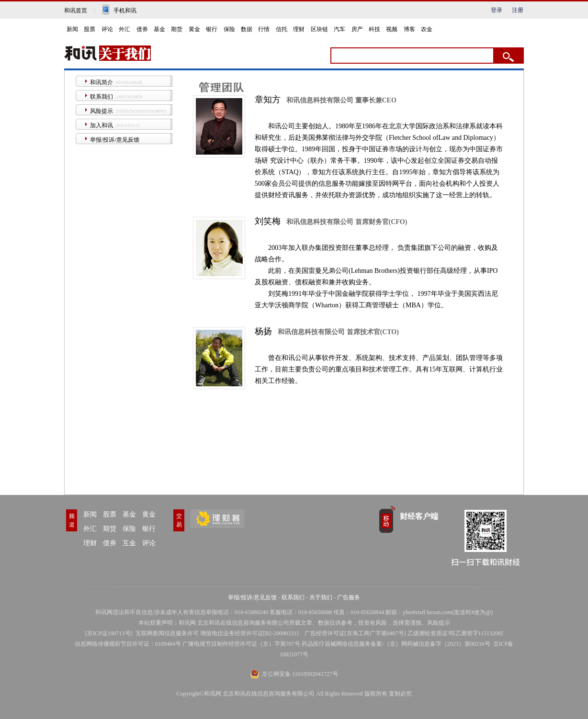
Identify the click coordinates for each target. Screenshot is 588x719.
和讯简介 (102, 82)
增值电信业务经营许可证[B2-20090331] (249, 633)
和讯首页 (76, 11)
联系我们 (102, 97)
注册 (518, 10)
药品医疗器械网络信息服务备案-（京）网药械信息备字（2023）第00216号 (396, 644)
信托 (282, 29)
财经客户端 (419, 516)
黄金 (194, 29)
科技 (374, 29)
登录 (497, 10)
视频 (392, 29)
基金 (159, 29)
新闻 (72, 29)
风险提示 (102, 111)
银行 (212, 29)
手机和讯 (125, 11)
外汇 (124, 29)
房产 (357, 29)
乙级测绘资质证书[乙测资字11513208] (455, 633)
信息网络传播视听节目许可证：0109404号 (128, 644)
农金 (427, 29)
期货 (177, 29)
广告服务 (349, 597)
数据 (247, 29)
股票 (90, 29)
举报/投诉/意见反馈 (115, 140)
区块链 (319, 29)
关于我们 (321, 597)
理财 (299, 29)
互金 (129, 543)
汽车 (339, 29)
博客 (409, 29)
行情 (264, 29)
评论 (107, 29)
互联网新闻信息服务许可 (167, 633)
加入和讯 (102, 125)
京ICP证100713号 (109, 633)
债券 (142, 29)
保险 (229, 29)
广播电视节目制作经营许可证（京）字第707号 (241, 644)
